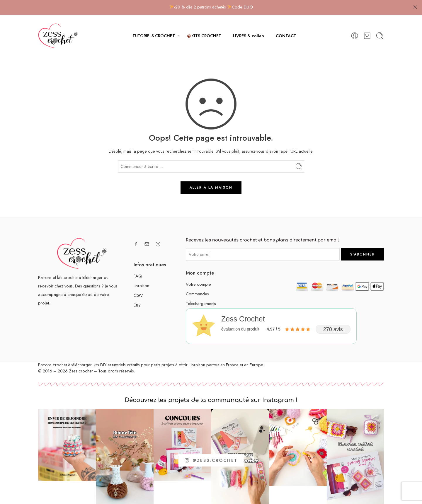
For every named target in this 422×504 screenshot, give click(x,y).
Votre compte (198, 284)
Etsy (137, 305)
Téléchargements (201, 303)
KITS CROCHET (204, 36)
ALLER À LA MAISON (211, 188)
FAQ (138, 276)
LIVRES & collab (249, 36)
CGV (138, 295)
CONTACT (286, 36)
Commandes (197, 294)
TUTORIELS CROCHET (154, 36)
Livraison (141, 286)
